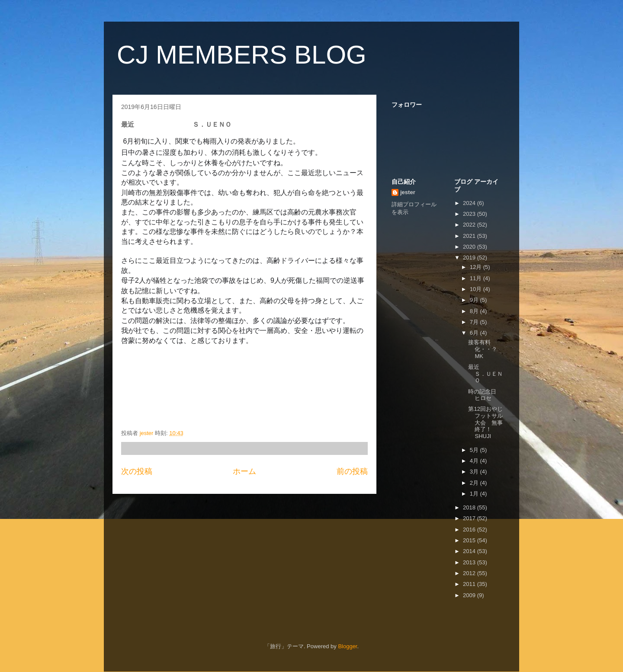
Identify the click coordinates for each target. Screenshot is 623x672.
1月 (475, 494)
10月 (477, 289)
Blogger (347, 646)
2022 (470, 225)
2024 (470, 203)
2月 (475, 483)
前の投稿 (352, 471)
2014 (470, 551)
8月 (475, 311)
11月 (477, 278)
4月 (475, 461)
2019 (470, 258)
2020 (470, 247)
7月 (475, 322)
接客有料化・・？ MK (494, 349)
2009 (470, 595)
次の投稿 (137, 471)
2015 (470, 540)
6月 (475, 333)
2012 (470, 573)
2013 (470, 562)
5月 (475, 450)
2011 (470, 584)
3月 (475, 472)
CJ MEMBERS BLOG (242, 55)
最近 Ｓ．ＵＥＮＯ (499, 374)
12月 (477, 267)
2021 (470, 236)
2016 (470, 530)
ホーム (244, 471)
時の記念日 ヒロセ (491, 395)
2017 (470, 518)
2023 (470, 214)
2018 (470, 507)
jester (408, 192)
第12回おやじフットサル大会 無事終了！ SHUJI (488, 422)
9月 (475, 300)
